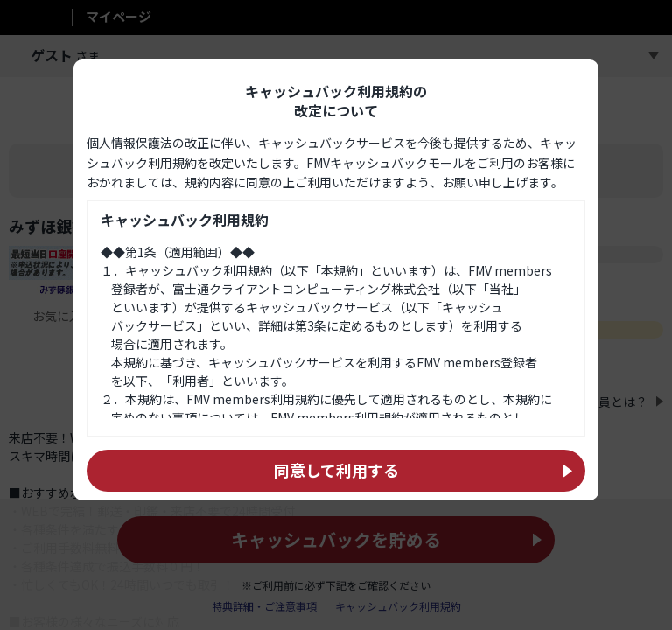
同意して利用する (336, 506)
